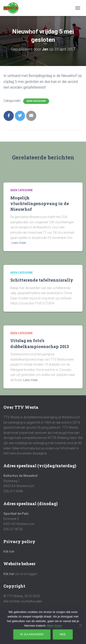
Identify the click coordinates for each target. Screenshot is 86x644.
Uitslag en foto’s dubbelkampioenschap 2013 (40, 343)
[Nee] (80, 625)
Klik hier (9, 552)
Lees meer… (20, 243)
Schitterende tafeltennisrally (42, 280)
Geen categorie (36, 101)
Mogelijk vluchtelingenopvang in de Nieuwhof (40, 203)
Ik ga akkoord (32, 634)
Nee (63, 634)
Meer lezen (54, 626)
